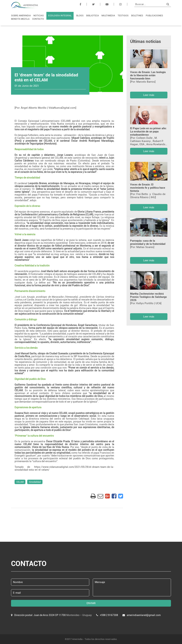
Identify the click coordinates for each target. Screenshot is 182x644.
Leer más (149, 95)
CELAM (20, 482)
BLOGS (80, 16)
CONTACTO (38, 19)
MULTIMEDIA (108, 16)
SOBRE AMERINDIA (21, 16)
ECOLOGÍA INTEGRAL (60, 16)
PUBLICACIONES (154, 16)
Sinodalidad (35, 482)
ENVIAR (91, 603)
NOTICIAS (39, 16)
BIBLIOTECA (93, 16)
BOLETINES (137, 16)
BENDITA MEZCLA (20, 19)
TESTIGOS (123, 16)
